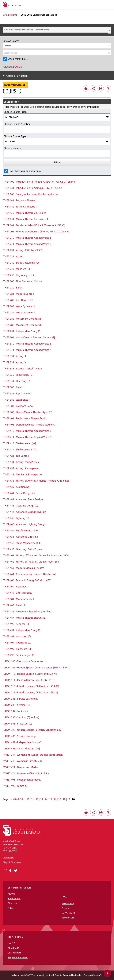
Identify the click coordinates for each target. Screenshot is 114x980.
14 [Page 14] (46, 799)
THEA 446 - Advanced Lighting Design (24, 524)
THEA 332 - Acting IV (15, 362)
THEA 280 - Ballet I (13, 287)
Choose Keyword (13, 148)
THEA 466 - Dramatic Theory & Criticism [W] (27, 580)
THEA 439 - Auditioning (16, 487)
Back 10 (19, 799)
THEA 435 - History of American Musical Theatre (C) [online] (36, 481)
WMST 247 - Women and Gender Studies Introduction (33, 755)
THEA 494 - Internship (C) (17, 643)
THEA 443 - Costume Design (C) (21, 505)
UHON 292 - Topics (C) (16, 711)
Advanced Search (12, 67)
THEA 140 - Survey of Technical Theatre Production (31, 194)
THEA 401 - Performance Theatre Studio (25, 418)
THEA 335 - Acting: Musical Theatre (23, 368)
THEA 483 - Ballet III (14, 605)
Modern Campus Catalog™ (88, 975)
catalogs (19, 975)
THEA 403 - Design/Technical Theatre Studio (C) (29, 425)
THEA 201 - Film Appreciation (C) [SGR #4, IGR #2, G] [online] (36, 231)
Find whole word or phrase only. (25, 171)
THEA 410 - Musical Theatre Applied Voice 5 (27, 431)
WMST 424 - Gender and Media (21, 767)
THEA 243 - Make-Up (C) (17, 269)
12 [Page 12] (37, 799)
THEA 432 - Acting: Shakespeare (21, 468)
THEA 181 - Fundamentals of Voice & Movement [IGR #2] (34, 225)
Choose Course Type (15, 136)
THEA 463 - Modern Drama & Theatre (24, 568)
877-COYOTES (10, 848)
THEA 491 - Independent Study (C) (22, 630)
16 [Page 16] (55, 799)
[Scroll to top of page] (107, 973)
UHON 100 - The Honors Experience (23, 661)
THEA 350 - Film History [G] (18, 375)
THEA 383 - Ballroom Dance (19, 406)
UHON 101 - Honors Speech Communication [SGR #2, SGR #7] (37, 667)
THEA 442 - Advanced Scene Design (23, 499)
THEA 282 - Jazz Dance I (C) (18, 300)
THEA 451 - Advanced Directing (21, 537)
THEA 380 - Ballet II (14, 387)
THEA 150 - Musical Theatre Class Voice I (25, 213)
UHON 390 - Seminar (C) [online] (21, 717)
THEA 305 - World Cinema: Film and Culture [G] (29, 337)
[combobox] (57, 30)
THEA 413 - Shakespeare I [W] (20, 443)
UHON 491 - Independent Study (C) (23, 742)
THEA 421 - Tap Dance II (16, 456)
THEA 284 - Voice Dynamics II (19, 312)
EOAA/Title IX (68, 913)
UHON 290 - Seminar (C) (17, 705)
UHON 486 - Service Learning (19, 736)
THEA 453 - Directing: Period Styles (23, 549)
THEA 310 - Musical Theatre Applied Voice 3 (27, 344)
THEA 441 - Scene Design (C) (19, 493)
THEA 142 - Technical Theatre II (20, 207)
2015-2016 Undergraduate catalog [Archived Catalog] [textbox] (27, 30)
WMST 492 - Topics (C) (16, 786)
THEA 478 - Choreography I (18, 593)
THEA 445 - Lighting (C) (16, 518)
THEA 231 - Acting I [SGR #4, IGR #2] (23, 250)
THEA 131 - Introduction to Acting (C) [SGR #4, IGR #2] (33, 188)
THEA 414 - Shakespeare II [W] (20, 449)
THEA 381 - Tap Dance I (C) (18, 393)
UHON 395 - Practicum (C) (18, 724)
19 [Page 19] (69, 799)
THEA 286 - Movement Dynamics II (22, 325)
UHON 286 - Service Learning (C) (21, 699)
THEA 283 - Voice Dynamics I (19, 306)
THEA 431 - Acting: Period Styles (21, 462)
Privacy (65, 908)
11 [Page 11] (33, 799)
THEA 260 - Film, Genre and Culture (23, 281)
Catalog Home (10, 15)
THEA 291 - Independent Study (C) (22, 331)
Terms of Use (68, 918)
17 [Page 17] (60, 799)
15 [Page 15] (50, 799)
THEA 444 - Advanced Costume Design (25, 512)
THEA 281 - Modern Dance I (19, 294)
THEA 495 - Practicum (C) (17, 649)
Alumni (11, 894)
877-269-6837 (10, 851)
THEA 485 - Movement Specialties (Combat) (27, 611)
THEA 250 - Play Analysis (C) (19, 275)
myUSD (11, 943)
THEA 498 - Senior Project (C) (19, 655)
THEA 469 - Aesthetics (16, 586)
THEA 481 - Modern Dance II (19, 599)
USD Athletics (14, 953)
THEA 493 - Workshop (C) (17, 636)
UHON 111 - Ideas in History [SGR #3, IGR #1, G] (29, 680)
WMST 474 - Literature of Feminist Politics (26, 773)
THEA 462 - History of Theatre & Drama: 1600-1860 (31, 562)
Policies (11, 908)
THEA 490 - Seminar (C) (16, 624)
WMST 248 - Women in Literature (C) (23, 761)
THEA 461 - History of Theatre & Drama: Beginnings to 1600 (36, 555)
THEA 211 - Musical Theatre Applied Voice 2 (27, 244)
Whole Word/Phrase (18, 59)
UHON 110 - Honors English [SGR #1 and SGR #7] (30, 674)
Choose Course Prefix (15, 112)
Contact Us (8, 858)
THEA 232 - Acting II (14, 256)
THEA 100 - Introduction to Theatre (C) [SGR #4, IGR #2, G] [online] (39, 182)
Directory (12, 903)
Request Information (18, 957)
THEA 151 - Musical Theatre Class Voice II (26, 219)
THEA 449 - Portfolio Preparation (21, 530)
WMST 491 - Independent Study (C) (23, 780)
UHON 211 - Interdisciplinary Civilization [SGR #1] (31, 692)
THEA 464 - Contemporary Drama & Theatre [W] (30, 574)
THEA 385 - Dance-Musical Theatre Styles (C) (28, 412)
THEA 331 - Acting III (15, 356)
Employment (14, 899)
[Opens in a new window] (5, 871)
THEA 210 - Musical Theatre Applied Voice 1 (27, 238)
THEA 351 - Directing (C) (17, 381)
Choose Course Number (17, 124)
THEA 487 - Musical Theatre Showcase (24, 618)
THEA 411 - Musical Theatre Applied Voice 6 (27, 437)
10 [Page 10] (28, 799)
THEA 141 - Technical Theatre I (20, 200)
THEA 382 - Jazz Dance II (17, 400)
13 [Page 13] (42, 799)
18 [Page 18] (64, 799)
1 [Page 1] (10, 799)
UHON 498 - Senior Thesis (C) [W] (22, 748)
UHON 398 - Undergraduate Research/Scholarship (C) (33, 730)
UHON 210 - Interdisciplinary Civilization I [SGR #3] (31, 686)
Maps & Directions (12, 862)
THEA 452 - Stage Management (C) (22, 543)
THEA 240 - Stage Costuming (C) (21, 263)
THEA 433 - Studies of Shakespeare (23, 474)
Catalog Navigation (17, 76)
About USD (13, 948)
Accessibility (68, 903)
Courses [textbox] (7, 46)
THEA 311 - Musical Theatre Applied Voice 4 (27, 350)
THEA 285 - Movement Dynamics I (22, 319)
